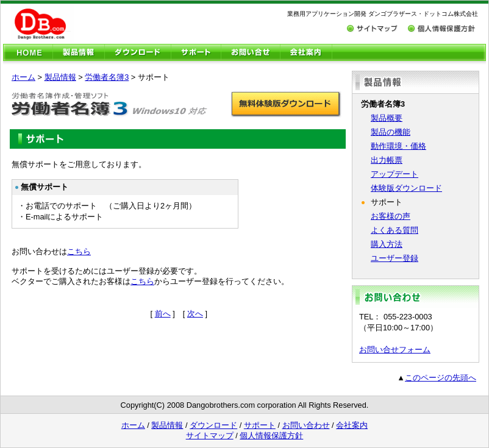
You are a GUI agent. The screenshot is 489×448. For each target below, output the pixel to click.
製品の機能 (391, 132)
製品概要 (387, 118)
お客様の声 (391, 216)
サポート (260, 425)
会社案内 (352, 425)
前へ (163, 314)
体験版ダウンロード (406, 188)
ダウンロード (213, 425)
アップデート (394, 174)
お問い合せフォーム (395, 350)
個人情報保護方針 (271, 436)
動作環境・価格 (398, 146)
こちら (79, 251)
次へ (195, 314)
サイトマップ (210, 436)
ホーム (23, 77)
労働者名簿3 (107, 77)
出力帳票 (387, 160)
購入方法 (387, 244)
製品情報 (60, 77)
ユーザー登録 (394, 258)
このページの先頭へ (441, 378)
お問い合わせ (306, 425)
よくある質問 (394, 230)
